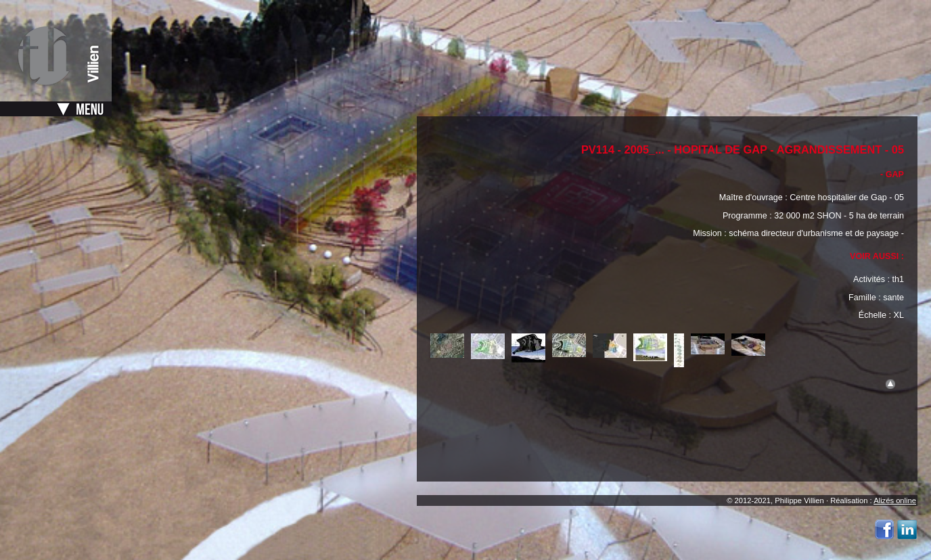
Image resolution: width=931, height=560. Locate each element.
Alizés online (895, 500)
